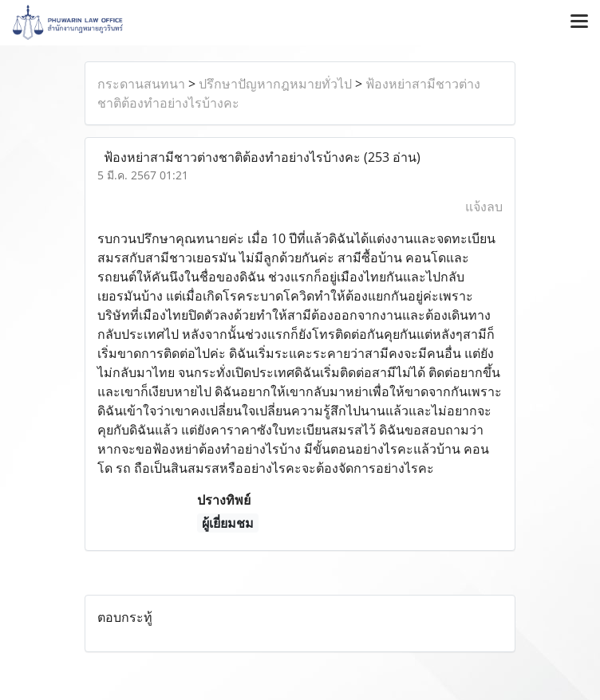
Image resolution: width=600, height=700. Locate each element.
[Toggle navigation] (579, 22)
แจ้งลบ (484, 206)
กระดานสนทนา (141, 84)
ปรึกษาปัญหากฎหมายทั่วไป (275, 84)
